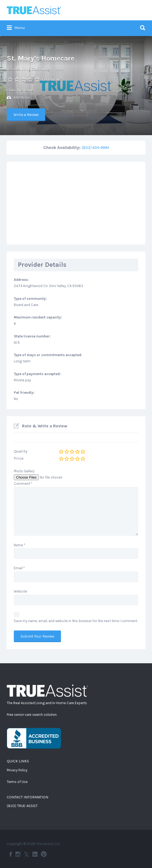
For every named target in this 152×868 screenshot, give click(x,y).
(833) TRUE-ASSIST (22, 806)
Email (19, 568)
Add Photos (19, 98)
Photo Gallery (24, 471)
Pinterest (44, 854)
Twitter (26, 854)
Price (19, 458)
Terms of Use (17, 782)
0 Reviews (52, 79)
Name (20, 545)
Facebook (11, 854)
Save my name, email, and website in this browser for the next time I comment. (76, 621)
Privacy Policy (17, 770)
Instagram (18, 854)
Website (20, 591)
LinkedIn (35, 854)
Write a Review (26, 115)
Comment (23, 484)
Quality (21, 451)
